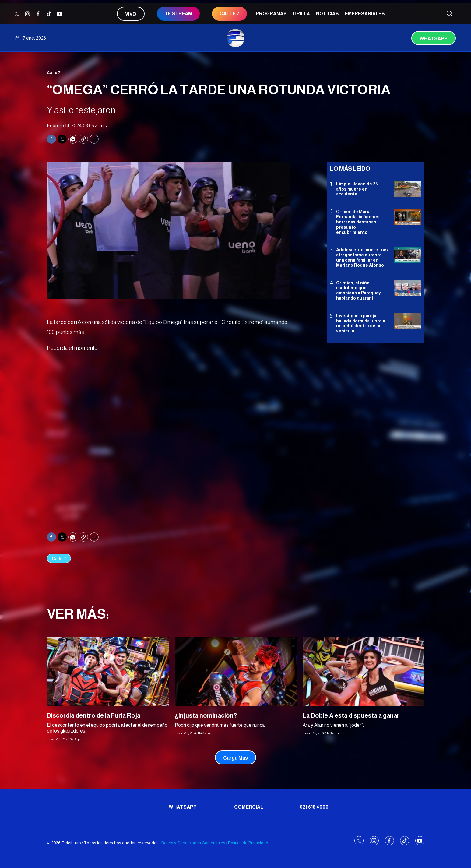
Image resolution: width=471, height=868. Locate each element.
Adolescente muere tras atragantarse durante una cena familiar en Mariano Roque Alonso (362, 257)
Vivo (131, 14)
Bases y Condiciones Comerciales (193, 843)
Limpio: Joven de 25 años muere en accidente (357, 189)
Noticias (327, 14)
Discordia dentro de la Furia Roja (94, 715)
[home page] (236, 38)
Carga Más (235, 758)
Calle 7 (54, 73)
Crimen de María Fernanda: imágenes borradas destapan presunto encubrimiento (358, 222)
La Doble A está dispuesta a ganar (351, 715)
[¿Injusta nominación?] (236, 671)
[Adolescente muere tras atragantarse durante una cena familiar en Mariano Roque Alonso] (408, 255)
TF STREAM (178, 14)
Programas (271, 14)
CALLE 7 (229, 14)
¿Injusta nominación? (206, 715)
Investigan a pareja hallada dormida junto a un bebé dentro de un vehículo (361, 323)
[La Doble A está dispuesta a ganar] (364, 671)
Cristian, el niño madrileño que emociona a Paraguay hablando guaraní (359, 290)
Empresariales (365, 14)
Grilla (301, 14)
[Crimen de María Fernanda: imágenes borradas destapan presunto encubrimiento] (408, 217)
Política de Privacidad (248, 843)
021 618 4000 (314, 807)
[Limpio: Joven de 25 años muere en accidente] (408, 189)
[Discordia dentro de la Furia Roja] (108, 671)
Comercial (249, 807)
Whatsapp (434, 39)
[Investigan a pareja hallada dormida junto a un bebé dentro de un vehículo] (408, 321)
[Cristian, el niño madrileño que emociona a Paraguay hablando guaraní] (408, 288)
